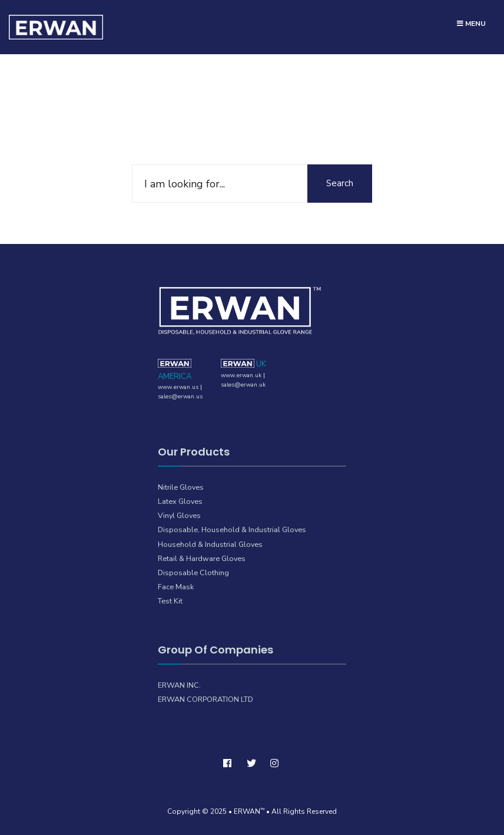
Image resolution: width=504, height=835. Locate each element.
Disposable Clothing (193, 572)
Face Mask (176, 587)
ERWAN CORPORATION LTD (205, 699)
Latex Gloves (180, 501)
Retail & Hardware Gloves (202, 558)
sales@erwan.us (180, 397)
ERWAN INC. (179, 685)
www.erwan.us (178, 387)
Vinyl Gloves (179, 515)
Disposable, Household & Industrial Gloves (232, 529)
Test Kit (170, 601)
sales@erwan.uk (243, 385)
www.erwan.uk (241, 375)
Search (340, 183)
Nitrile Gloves (181, 487)
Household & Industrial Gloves (210, 544)
